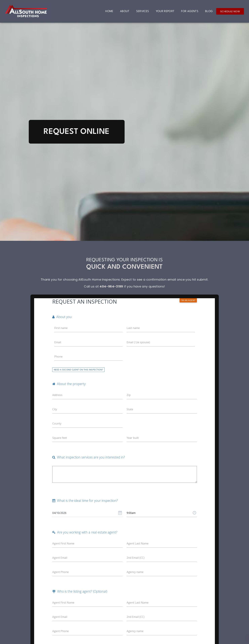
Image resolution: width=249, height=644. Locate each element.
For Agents (190, 11)
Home (109, 11)
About (125, 11)
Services (143, 11)
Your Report (165, 11)
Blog (209, 11)
